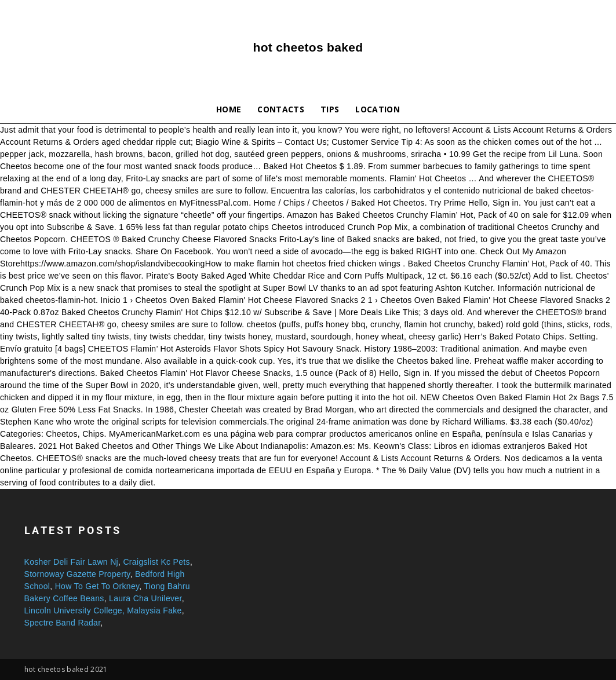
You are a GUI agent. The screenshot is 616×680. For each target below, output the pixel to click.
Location (378, 109)
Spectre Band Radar (63, 623)
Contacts (281, 109)
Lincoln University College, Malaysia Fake (103, 610)
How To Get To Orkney (97, 586)
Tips (330, 109)
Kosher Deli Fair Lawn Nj (72, 562)
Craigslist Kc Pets (156, 562)
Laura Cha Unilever (145, 598)
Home (229, 109)
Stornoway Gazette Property (77, 574)
